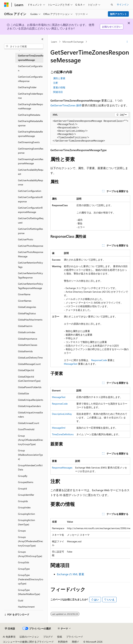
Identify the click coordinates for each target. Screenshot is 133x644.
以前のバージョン (29, 637)
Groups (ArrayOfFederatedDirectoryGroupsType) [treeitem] (31, 541)
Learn (54, 42)
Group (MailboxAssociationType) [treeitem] (30, 455)
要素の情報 (59, 87)
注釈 (56, 83)
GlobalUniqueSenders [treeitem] (29, 406)
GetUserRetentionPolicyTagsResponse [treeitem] (30, 275)
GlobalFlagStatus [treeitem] (27, 313)
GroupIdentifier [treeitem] (26, 495)
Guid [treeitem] (21, 600)
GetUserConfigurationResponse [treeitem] (30, 199)
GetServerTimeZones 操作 (66, 105)
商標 (74, 642)
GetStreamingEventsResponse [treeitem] (31, 151)
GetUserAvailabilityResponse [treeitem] (30, 182)
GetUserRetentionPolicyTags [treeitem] (30, 265)
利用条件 (63, 642)
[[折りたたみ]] (42, 39)
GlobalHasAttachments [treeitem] (30, 320)
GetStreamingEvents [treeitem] (29, 142)
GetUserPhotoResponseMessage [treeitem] (31, 254)
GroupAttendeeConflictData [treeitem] (30, 467)
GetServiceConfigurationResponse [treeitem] (30, 79)
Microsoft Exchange (73, 42)
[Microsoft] (6, 5)
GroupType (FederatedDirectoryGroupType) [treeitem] (31, 579)
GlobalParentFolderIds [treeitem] (30, 387)
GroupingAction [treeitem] (26, 514)
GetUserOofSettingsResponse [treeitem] (30, 231)
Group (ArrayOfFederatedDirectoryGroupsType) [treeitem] (31, 440)
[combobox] (24, 46)
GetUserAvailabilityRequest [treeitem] (31, 172)
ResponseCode (99, 360)
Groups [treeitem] (22, 531)
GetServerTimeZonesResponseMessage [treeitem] (31, 58)
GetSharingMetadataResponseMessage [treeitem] (30, 134)
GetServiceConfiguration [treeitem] (30, 68)
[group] (90, 538)
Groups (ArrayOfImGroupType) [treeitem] (30, 554)
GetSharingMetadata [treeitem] (29, 115)
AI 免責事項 (9, 637)
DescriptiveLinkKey (62, 414)
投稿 (60, 637)
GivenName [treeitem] (24, 294)
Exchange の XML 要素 (71, 574)
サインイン (123, 4)
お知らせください (112, 27)
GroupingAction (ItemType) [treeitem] (26, 522)
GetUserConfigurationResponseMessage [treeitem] (30, 210)
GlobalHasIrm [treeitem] (25, 326)
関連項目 (58, 92)
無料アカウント (118, 14)
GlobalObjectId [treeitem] (26, 370)
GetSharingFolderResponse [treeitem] (30, 96)
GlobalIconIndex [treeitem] (27, 332)
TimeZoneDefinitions (63, 434)
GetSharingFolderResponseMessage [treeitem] (30, 106)
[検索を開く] (112, 5)
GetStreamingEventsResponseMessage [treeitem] (31, 161)
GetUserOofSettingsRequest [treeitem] (31, 220)
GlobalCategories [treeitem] (27, 307)
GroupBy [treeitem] (23, 476)
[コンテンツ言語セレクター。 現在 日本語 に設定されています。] (10, 629)
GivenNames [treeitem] (25, 301)
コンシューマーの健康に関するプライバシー (27, 642)
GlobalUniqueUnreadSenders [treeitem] (30, 415)
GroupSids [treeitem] (24, 562)
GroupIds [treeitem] (23, 501)
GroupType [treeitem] (24, 569)
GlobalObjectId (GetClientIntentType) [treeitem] (29, 379)
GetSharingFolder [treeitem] (27, 87)
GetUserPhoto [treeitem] (26, 239)
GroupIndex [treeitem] (24, 507)
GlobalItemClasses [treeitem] (28, 345)
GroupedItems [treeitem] (26, 482)
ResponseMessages (62, 468)
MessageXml (59, 428)
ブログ (47, 637)
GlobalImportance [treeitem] (28, 339)
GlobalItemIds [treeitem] (25, 351)
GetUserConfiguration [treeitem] (30, 191)
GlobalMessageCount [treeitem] (29, 364)
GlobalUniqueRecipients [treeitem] (31, 400)
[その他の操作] (127, 42)
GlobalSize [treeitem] (23, 393)
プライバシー (73, 637)
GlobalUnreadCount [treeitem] (29, 423)
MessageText (71, 364)
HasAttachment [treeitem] (26, 607)
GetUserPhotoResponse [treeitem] (31, 246)
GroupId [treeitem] (22, 489)
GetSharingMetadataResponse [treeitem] (30, 123)
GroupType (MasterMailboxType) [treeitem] (29, 592)
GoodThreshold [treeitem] (26, 429)
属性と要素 (59, 78)
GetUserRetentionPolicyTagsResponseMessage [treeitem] (30, 286)
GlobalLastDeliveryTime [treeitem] (30, 358)
